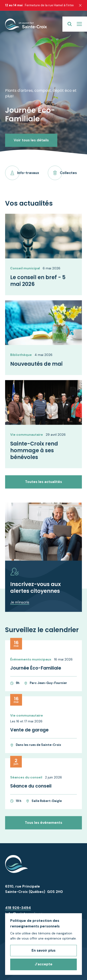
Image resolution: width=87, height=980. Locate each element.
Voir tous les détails (31, 133)
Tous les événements (43, 826)
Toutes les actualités (43, 485)
